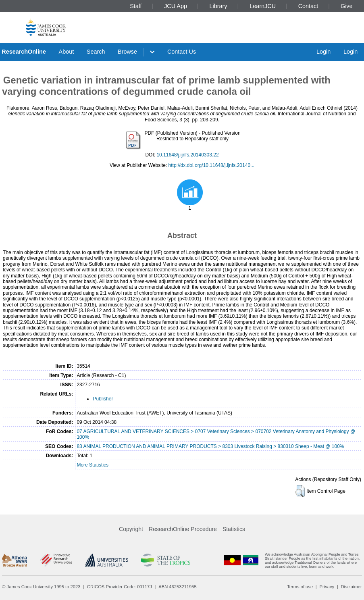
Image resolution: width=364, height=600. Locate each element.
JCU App (176, 6)
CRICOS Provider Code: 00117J (120, 587)
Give (347, 6)
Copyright (131, 529)
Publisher (103, 399)
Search (96, 52)
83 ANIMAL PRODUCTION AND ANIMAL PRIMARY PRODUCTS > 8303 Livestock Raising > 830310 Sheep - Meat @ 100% (210, 446)
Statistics (234, 529)
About (67, 52)
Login (323, 52)
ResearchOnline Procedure (183, 529)
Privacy (327, 587)
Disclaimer (352, 587)
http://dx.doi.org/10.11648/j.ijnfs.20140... (211, 165)
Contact (308, 6)
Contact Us (182, 52)
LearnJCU (263, 6)
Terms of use (300, 587)
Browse (127, 52)
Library (218, 6)
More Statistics (93, 465)
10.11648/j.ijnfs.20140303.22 (187, 155)
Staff (136, 6)
